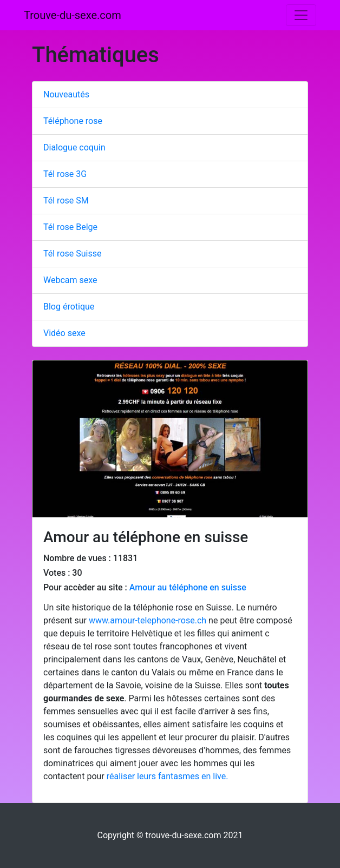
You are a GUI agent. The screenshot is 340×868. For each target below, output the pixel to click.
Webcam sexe (70, 280)
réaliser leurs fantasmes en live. (168, 776)
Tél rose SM (66, 200)
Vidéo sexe (64, 333)
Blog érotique (69, 307)
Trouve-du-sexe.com (73, 15)
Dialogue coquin (74, 147)
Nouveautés (66, 94)
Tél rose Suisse (72, 254)
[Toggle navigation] (301, 15)
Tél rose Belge (70, 227)
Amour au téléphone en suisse (188, 587)
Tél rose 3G (65, 174)
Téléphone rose (73, 121)
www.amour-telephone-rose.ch (148, 620)
